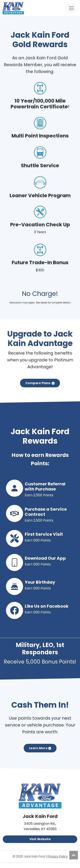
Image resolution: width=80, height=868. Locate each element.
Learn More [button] (40, 748)
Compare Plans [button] (40, 383)
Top (74, 855)
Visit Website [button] (40, 839)
